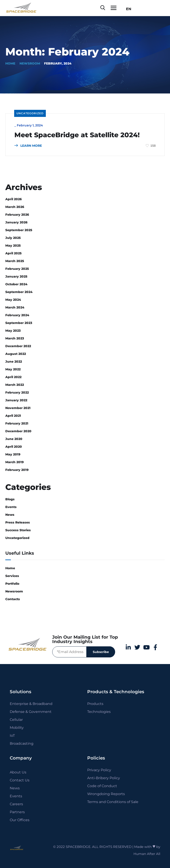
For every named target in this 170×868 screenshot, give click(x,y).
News (10, 515)
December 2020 (18, 431)
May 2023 (13, 331)
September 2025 (19, 230)
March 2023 (15, 338)
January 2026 (16, 222)
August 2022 (16, 354)
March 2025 (15, 261)
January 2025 (16, 276)
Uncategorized (30, 113)
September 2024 (19, 292)
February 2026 (17, 215)
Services (12, 576)
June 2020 (14, 439)
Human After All (147, 854)
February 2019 (17, 470)
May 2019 (13, 454)
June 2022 (14, 362)
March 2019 (14, 462)
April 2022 (13, 377)
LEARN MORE (28, 146)
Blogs (10, 499)
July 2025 (13, 238)
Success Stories (18, 530)
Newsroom (30, 63)
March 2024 (15, 307)
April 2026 (14, 199)
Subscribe (101, 652)
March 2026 (15, 207)
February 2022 (17, 392)
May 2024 (13, 300)
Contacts (13, 599)
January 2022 (16, 400)
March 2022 (15, 385)
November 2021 (18, 408)
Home (10, 63)
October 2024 (16, 284)
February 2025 (17, 269)
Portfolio (12, 584)
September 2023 (19, 323)
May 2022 (13, 369)
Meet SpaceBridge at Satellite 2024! (77, 135)
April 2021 (13, 416)
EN (127, 9)
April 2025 (14, 253)
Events (11, 507)
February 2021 (17, 423)
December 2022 (18, 346)
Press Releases (18, 522)
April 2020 (14, 447)
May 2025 (13, 246)
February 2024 (17, 315)
